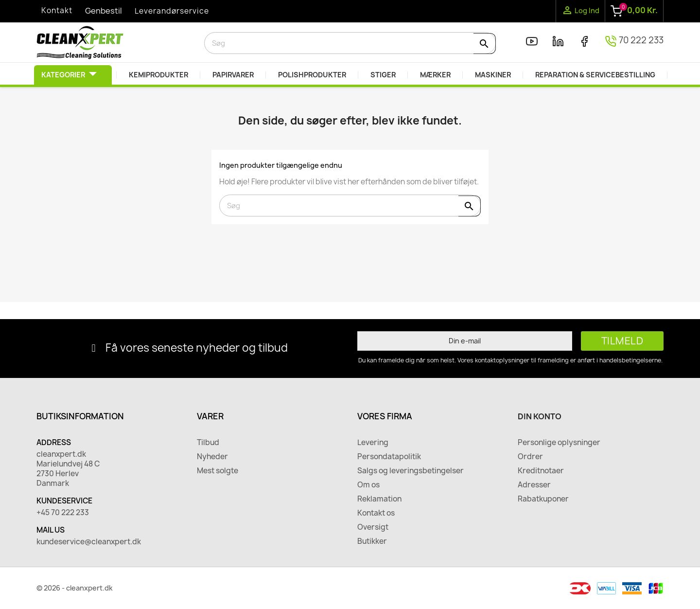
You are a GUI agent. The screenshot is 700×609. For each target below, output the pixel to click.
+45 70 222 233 (63, 513)
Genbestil (104, 11)
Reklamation (379, 499)
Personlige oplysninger (559, 443)
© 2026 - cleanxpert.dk (75, 588)
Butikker (372, 541)
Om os (368, 485)
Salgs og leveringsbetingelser (411, 471)
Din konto (540, 416)
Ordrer (530, 457)
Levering (373, 443)
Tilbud (208, 443)
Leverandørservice (172, 11)
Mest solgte (218, 471)
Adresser (534, 485)
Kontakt (57, 10)
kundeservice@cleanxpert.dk (89, 542)
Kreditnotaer (541, 471)
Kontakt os (376, 513)
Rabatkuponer (543, 499)
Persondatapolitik (389, 457)
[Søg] (350, 43)
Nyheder (212, 457)
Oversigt (373, 527)
